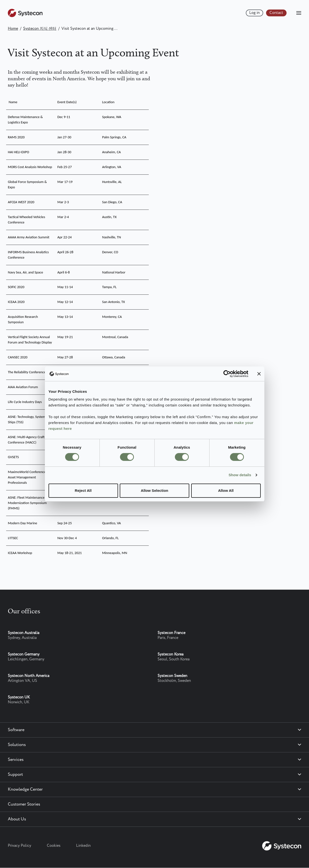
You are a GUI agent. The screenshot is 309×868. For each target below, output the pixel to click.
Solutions (17, 745)
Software (16, 730)
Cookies (54, 846)
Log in (254, 13)
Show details (240, 475)
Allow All (226, 490)
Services (16, 760)
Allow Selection (154, 490)
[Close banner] (259, 374)
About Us (17, 819)
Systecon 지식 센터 (40, 29)
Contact (276, 13)
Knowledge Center (25, 789)
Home (13, 29)
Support (15, 775)
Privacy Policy (20, 846)
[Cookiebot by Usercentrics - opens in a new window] (227, 374)
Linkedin (83, 846)
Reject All (83, 490)
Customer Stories (24, 804)
